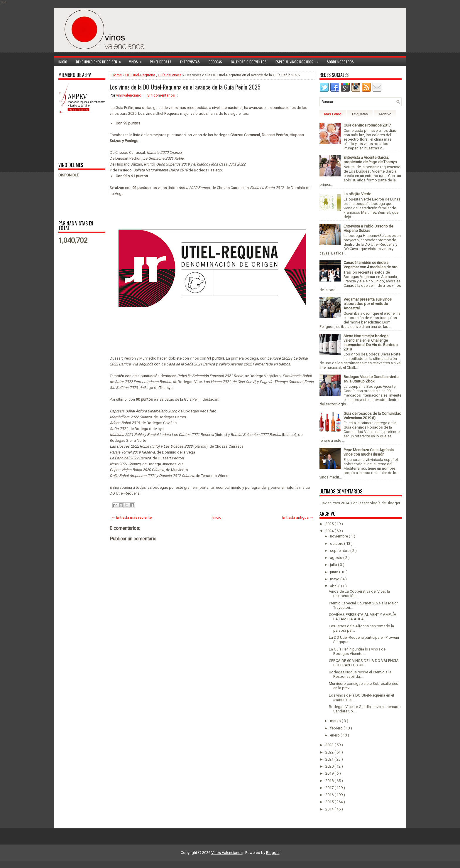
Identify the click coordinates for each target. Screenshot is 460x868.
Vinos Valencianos (227, 853)
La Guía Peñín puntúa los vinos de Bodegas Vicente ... (357, 651)
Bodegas (215, 62)
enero (335, 735)
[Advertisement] (77, 137)
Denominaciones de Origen (100, 61)
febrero (337, 728)
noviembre (339, 536)
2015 (330, 802)
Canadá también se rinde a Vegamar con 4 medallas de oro (371, 265)
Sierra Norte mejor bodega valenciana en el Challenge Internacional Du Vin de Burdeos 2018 (371, 343)
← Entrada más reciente (132, 517)
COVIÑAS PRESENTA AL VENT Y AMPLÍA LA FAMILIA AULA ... (363, 617)
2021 (330, 759)
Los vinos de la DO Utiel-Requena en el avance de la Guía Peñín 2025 (185, 87)
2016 (330, 795)
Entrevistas (190, 62)
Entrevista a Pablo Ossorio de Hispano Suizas (368, 228)
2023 (330, 745)
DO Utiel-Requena (140, 75)
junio (335, 572)
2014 (330, 809)
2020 (330, 766)
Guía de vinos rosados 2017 (367, 125)
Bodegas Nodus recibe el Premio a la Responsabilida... (360, 674)
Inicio (63, 62)
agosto (337, 558)
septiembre (340, 551)
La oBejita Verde (357, 194)
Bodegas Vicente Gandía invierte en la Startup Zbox (371, 379)
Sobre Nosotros (340, 62)
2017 (330, 788)
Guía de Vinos (170, 75)
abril (334, 586)
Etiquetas (360, 114)
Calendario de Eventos (249, 62)
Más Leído (333, 114)
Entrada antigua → (298, 517)
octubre (337, 543)
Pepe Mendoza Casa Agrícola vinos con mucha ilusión (369, 452)
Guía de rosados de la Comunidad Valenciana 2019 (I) (372, 416)
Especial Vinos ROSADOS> (299, 61)
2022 (330, 752)
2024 (330, 531)
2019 (330, 773)
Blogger (393, 503)
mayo (335, 579)
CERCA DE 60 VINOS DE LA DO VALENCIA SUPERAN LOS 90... (364, 663)
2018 (330, 781)
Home (117, 75)
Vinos (137, 61)
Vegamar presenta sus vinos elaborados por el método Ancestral (368, 304)
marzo (336, 721)
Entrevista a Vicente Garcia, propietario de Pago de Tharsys (370, 160)
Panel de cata (161, 62)
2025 (330, 524)
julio (334, 565)
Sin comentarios (161, 95)
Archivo (385, 114)
